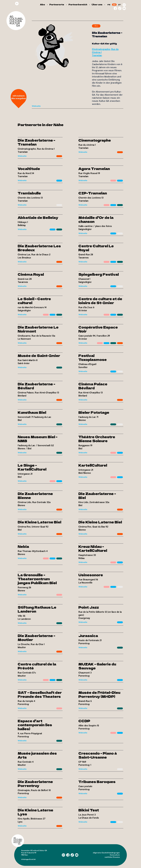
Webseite (36, 106)
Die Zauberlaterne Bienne (35, 496)
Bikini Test (89, 810)
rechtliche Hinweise (112, 857)
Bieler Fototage (94, 412)
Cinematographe (95, 140)
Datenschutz (115, 855)
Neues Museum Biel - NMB (38, 439)
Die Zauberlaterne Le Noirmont (38, 329)
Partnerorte (57, 4)
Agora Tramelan (94, 169)
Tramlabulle (29, 193)
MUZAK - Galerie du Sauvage (97, 666)
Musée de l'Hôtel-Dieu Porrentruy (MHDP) (99, 694)
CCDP (84, 721)
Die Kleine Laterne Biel (39, 522)
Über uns (97, 4)
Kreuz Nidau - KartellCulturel (93, 548)
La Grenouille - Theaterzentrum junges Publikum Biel (37, 579)
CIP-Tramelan (93, 193)
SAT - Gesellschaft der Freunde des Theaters (40, 694)
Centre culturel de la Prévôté (37, 666)
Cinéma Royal (31, 274)
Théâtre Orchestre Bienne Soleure (97, 439)
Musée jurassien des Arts (37, 755)
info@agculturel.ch (28, 859)
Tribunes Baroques (97, 782)
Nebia (23, 546)
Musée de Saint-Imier (39, 356)
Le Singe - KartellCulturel (32, 467)
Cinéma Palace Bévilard (93, 386)
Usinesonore (91, 575)
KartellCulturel (93, 465)
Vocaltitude (29, 169)
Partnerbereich (78, 4)
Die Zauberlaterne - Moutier (36, 638)
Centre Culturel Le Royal (96, 248)
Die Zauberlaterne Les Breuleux (39, 248)
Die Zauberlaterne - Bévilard (36, 386)
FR (109, 5)
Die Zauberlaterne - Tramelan (36, 142)
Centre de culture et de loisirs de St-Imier (100, 301)
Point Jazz (89, 607)
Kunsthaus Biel (32, 412)
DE (114, 5)
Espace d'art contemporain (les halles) (35, 725)
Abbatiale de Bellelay (38, 217)
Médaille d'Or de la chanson (96, 219)
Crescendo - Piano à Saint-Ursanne (98, 755)
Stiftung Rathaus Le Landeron (37, 609)
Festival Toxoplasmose (93, 357)
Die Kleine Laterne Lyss (35, 812)
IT (119, 5)
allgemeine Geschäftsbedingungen (106, 853)
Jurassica (88, 636)
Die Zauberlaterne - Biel (97, 496)
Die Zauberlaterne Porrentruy (35, 784)
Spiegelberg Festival (99, 274)
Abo (43, 4)
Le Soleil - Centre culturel (34, 301)
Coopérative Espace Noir (98, 329)
